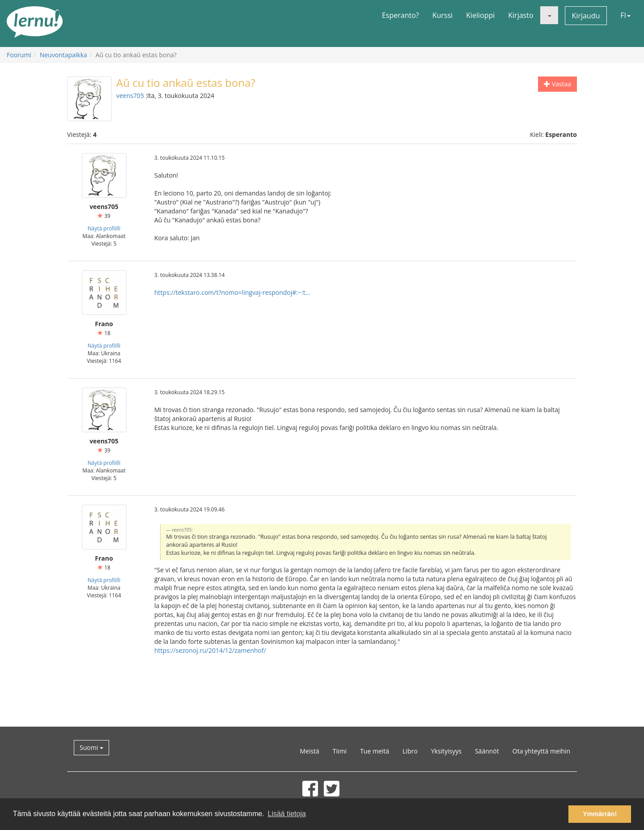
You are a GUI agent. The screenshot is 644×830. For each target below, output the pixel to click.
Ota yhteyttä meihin (541, 751)
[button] (549, 15)
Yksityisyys (446, 751)
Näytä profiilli (104, 228)
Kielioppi (480, 15)
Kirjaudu (586, 16)
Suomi (91, 747)
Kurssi (443, 15)
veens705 (130, 96)
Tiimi (340, 751)
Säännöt (487, 751)
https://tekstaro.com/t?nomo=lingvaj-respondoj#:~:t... (232, 292)
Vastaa (557, 84)
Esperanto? (400, 15)
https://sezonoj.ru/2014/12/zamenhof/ (210, 650)
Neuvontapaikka (64, 55)
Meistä (309, 751)
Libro (410, 751)
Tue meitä (375, 751)
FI (625, 15)
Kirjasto (521, 15)
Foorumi (19, 55)
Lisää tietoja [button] (286, 814)
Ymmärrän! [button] (600, 814)
